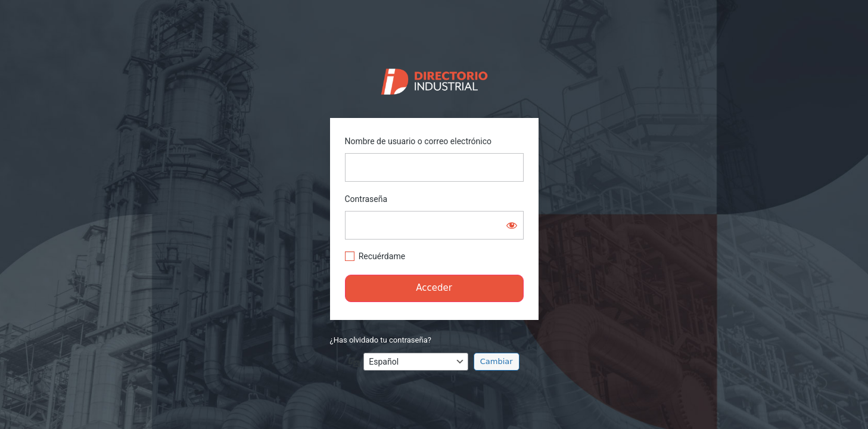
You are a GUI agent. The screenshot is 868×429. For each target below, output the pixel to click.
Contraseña (366, 199)
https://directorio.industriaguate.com (434, 79)
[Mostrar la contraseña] (512, 225)
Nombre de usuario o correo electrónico (419, 141)
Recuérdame (382, 256)
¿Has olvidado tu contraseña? (381, 340)
